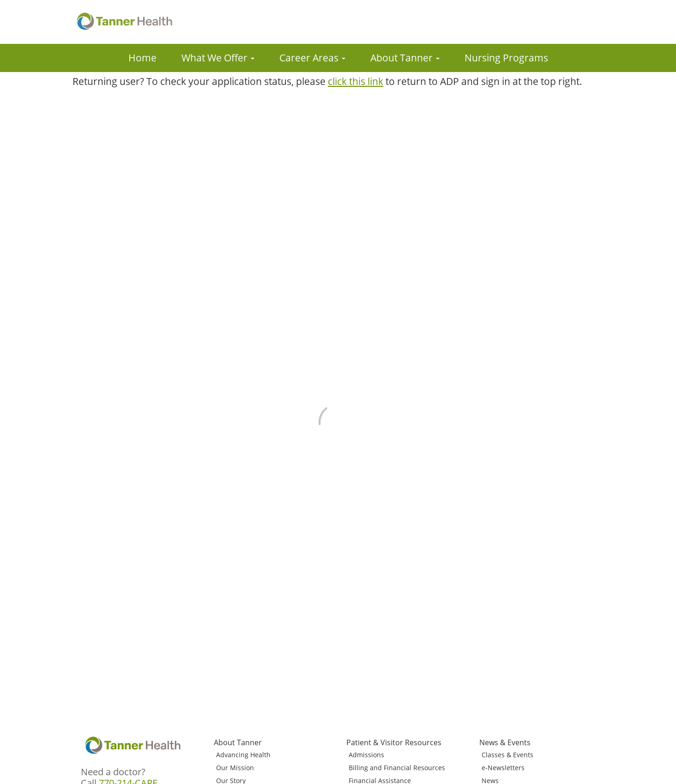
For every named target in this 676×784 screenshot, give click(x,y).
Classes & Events (507, 755)
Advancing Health (243, 755)
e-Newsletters (503, 768)
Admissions (366, 755)
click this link (356, 81)
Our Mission (235, 768)
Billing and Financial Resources (397, 768)
